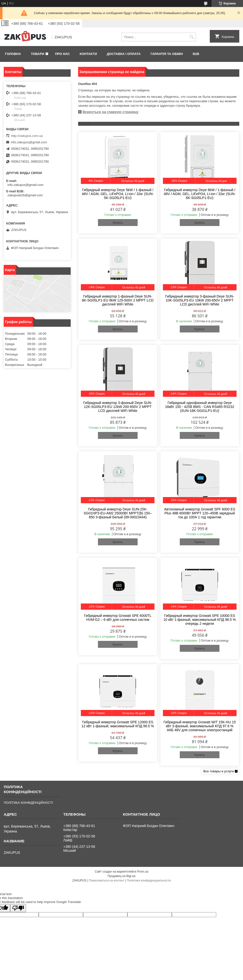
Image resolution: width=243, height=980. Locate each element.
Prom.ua (143, 872)
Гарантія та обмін (167, 54)
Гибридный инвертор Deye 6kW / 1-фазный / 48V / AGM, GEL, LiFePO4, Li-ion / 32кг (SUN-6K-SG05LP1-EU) (200, 194)
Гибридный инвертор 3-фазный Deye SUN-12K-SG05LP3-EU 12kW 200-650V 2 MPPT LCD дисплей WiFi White (118, 407)
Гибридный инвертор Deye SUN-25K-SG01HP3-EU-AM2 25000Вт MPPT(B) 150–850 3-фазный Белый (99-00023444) (118, 513)
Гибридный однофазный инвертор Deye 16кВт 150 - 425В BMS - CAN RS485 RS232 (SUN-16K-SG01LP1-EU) (200, 407)
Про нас (62, 54)
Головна (13, 54)
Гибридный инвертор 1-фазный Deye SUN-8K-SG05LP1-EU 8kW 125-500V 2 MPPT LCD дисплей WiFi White (118, 300)
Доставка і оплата (124, 54)
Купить (118, 223)
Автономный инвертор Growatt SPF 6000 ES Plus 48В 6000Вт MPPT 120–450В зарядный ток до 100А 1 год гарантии (200, 513)
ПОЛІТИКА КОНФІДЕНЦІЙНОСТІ (28, 803)
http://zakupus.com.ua (27, 136)
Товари (37, 54)
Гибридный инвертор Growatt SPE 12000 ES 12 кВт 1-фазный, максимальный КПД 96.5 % (118, 724)
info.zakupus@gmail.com (29, 142)
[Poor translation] (18, 908)
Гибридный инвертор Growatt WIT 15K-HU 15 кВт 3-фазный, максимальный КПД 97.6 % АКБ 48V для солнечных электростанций (200, 726)
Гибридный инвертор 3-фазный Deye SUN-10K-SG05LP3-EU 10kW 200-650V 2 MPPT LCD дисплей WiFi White (200, 300)
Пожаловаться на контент (106, 880)
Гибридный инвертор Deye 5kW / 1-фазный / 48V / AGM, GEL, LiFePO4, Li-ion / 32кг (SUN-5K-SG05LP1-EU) (118, 194)
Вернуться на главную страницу (111, 112)
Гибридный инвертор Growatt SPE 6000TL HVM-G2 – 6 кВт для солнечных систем (118, 618)
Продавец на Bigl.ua (121, 876)
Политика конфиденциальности (149, 880)
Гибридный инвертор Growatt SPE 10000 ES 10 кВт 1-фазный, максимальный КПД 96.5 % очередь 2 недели (200, 620)
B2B (196, 54)
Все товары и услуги (219, 771)
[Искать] (192, 37)
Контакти (88, 54)
